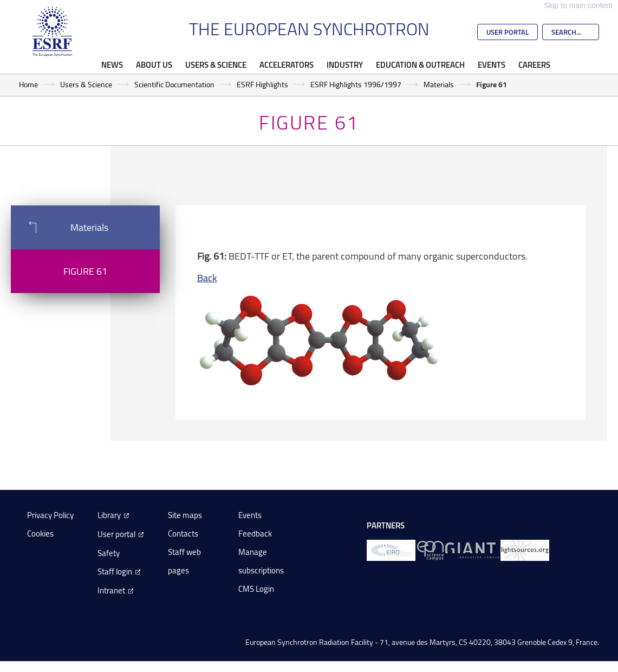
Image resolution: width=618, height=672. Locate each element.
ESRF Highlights (262, 84)
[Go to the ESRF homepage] (53, 31)
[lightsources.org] (525, 550)
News (112, 64)
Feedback (255, 534)
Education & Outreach (420, 64)
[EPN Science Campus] (430, 550)
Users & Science (216, 64)
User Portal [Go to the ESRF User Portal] (508, 32)
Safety (109, 553)
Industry (345, 64)
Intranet (111, 590)
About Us (154, 64)
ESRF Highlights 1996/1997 (356, 84)
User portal (116, 534)
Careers (534, 64)
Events (492, 64)
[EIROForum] (391, 550)
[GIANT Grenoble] (472, 550)
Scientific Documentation (174, 84)
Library (109, 515)
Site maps (185, 515)
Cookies (40, 534)
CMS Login (256, 589)
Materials (439, 84)
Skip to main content (578, 5)
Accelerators (287, 64)
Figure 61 (85, 271)
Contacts (183, 534)
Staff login (115, 571)
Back (207, 277)
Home (28, 84)
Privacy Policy (50, 515)
